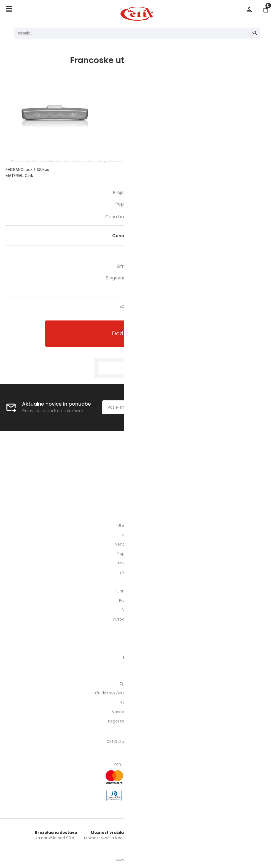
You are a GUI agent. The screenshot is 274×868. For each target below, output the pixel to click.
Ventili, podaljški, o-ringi (137, 544)
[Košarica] (266, 10)
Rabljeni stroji (137, 638)
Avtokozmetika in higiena (137, 619)
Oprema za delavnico (137, 591)
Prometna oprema (137, 600)
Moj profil (137, 674)
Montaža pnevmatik (137, 563)
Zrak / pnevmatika (137, 572)
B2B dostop (137, 693)
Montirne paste (137, 535)
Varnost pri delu (137, 610)
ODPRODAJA (137, 629)
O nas (137, 461)
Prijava (249, 10)
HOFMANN (157, 278)
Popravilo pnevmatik (137, 554)
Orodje (137, 582)
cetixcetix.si (137, 489)
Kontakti (137, 470)
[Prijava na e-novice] (200, 407)
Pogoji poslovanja (137, 702)
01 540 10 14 (137, 480)
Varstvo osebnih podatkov (137, 712)
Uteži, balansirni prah (137, 525)
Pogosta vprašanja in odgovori (137, 721)
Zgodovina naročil (137, 684)
